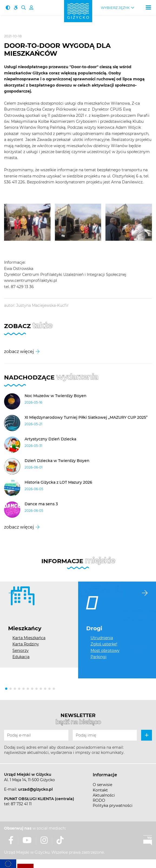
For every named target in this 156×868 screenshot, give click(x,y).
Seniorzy (21, 651)
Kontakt (100, 790)
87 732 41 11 (21, 804)
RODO (99, 800)
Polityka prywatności (113, 806)
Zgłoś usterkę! (104, 644)
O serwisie (102, 785)
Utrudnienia (102, 638)
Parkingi (99, 657)
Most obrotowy (105, 651)
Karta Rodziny (26, 644)
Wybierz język (115, 8)
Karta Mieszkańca (29, 638)
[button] (6, 689)
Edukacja (21, 657)
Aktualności (104, 795)
